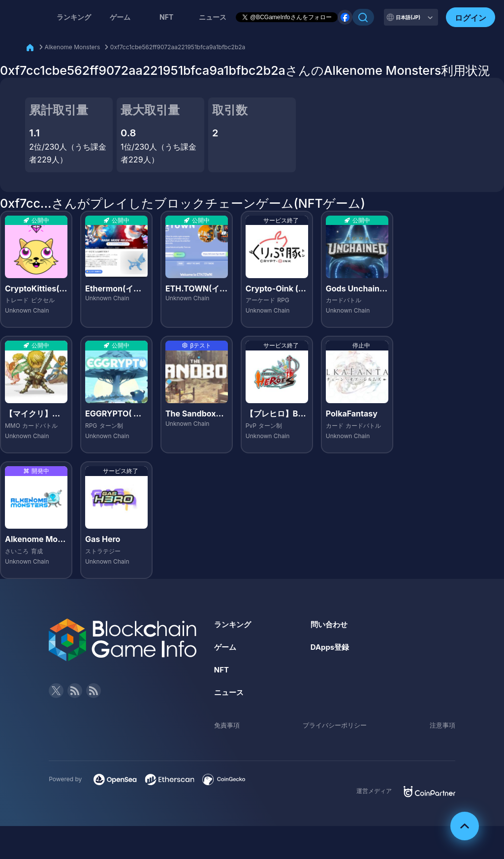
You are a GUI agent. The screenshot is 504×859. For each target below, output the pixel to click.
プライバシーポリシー (335, 724)
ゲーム (120, 17)
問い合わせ (330, 624)
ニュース (230, 692)
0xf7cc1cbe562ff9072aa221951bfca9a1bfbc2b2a (178, 47)
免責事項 (228, 724)
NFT (166, 17)
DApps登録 (331, 647)
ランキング (74, 17)
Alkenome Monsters (73, 47)
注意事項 (441, 724)
